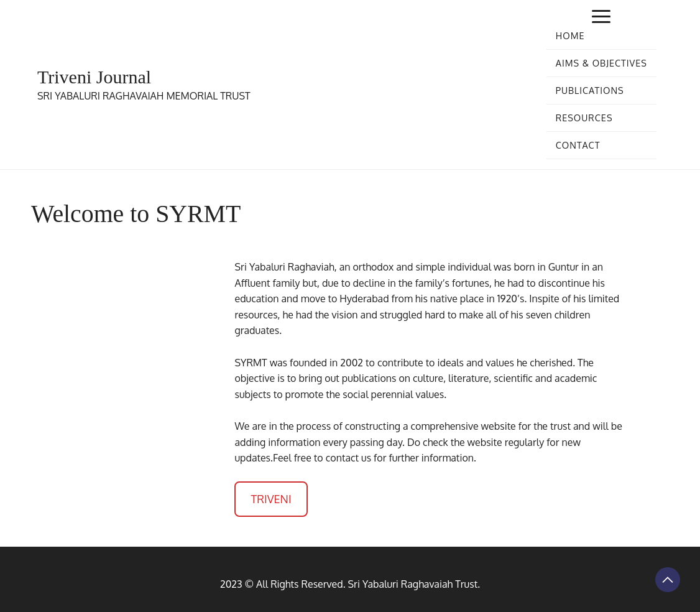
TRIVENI (271, 499)
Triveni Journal (94, 77)
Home (570, 35)
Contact (578, 145)
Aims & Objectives (601, 63)
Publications (590, 90)
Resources (584, 118)
